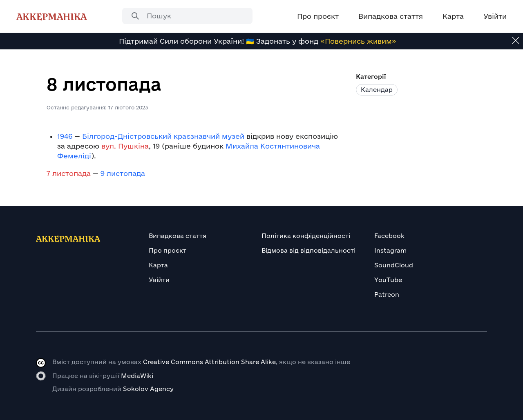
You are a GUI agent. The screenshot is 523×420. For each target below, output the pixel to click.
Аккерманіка (51, 16)
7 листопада (69, 173)
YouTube (388, 280)
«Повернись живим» (358, 41)
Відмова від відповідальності (308, 250)
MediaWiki (137, 376)
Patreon (387, 294)
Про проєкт (168, 250)
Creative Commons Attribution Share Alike (209, 362)
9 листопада (123, 173)
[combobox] (187, 16)
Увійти (159, 280)
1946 (65, 136)
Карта (158, 265)
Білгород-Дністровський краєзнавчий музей (163, 136)
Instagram (390, 250)
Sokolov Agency (148, 389)
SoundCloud (394, 265)
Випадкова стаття (178, 236)
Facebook (389, 236)
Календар (377, 90)
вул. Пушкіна (125, 146)
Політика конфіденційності (306, 236)
